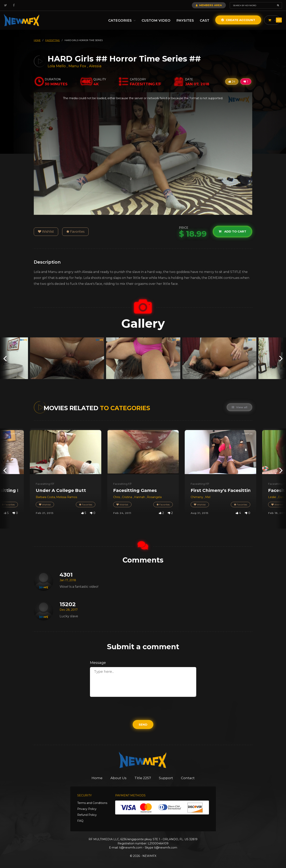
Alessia (95, 66)
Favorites (75, 232)
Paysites (185, 20)
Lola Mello (57, 66)
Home (97, 778)
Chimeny (197, 497)
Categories (122, 20)
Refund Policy (87, 815)
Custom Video (156, 20)
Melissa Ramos (67, 497)
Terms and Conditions (92, 803)
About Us (118, 778)
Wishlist (46, 232)
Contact (188, 778)
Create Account (238, 20)
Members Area (209, 5)
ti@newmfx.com (131, 848)
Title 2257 (143, 778)
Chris (117, 497)
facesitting (53, 40)
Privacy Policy (87, 809)
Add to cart (232, 232)
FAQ (80, 821)
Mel (208, 497)
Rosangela (154, 497)
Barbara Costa (45, 497)
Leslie (272, 497)
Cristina (127, 497)
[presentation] (5, 358)
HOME (37, 40)
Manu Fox (77, 66)
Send (143, 724)
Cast (205, 20)
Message (98, 663)
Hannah (140, 497)
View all (239, 407)
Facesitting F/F (45, 484)
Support (166, 778)
